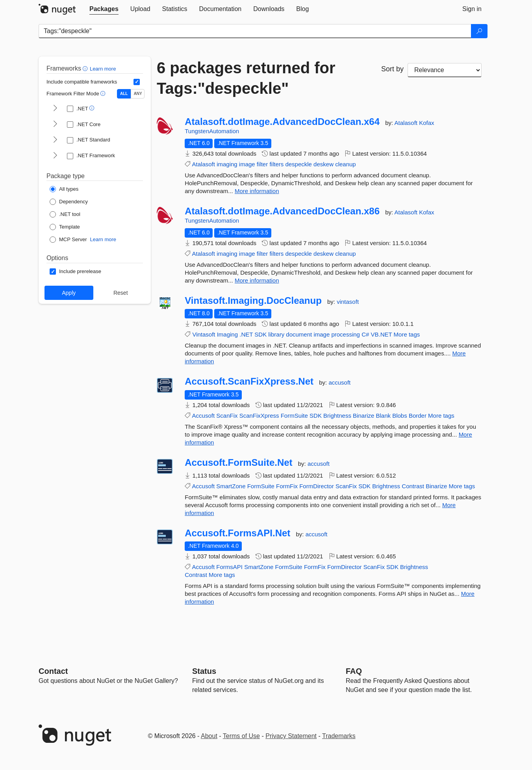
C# (365, 334)
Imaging (227, 334)
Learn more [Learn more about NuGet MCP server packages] (103, 239)
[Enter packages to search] (255, 31)
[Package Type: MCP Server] (68, 240)
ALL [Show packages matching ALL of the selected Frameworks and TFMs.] (124, 94)
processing (346, 334)
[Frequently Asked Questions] (354, 671)
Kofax (426, 123)
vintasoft (348, 302)
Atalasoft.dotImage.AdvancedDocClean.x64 (282, 122)
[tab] (104, 9)
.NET (246, 334)
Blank (383, 416)
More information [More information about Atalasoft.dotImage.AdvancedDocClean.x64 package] (257, 191)
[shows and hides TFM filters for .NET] (55, 109)
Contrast (413, 486)
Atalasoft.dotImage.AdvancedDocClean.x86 (282, 211)
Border (418, 416)
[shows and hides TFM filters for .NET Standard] (55, 140)
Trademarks (339, 736)
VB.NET (382, 334)
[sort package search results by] (445, 70)
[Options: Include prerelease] (75, 272)
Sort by (392, 69)
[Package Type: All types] (64, 189)
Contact (53, 671)
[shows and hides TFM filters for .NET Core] (55, 125)
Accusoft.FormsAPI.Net (237, 533)
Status (204, 671)
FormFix (287, 486)
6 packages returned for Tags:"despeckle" (246, 78)
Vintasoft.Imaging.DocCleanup (253, 301)
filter (262, 164)
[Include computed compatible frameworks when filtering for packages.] (137, 82)
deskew (323, 164)
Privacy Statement (291, 736)
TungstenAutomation (212, 131)
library (276, 334)
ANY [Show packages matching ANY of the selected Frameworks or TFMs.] (138, 94)
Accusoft (204, 416)
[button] (86, 68)
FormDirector (317, 486)
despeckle (298, 164)
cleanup (346, 164)
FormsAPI (229, 567)
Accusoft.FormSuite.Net (238, 463)
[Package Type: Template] (65, 227)
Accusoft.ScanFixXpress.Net (249, 381)
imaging (227, 164)
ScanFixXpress (259, 416)
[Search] (479, 31)
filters (276, 164)
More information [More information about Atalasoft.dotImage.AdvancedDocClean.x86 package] (257, 280)
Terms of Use (241, 736)
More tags (407, 334)
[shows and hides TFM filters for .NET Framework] (55, 156)
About (209, 736)
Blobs (400, 416)
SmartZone (231, 486)
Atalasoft (407, 123)
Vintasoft (204, 334)
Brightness (337, 416)
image (247, 164)
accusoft (339, 382)
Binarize (363, 416)
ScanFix (227, 416)
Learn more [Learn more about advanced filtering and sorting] (103, 69)
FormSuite (294, 416)
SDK (260, 334)
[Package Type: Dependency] (69, 202)
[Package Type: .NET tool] (65, 214)
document (299, 334)
